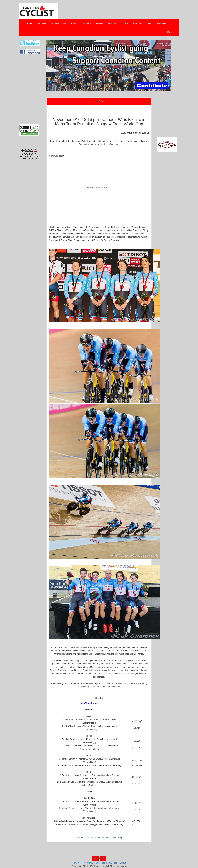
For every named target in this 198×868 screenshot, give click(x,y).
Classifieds (86, 23)
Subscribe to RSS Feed (107, 863)
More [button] (171, 32)
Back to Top (117, 838)
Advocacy (112, 23)
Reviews (100, 23)
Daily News (42, 23)
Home (29, 23)
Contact (91, 863)
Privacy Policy (79, 863)
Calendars (137, 23)
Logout (123, 863)
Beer (149, 23)
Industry (125, 23)
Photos (74, 23)
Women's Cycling (58, 23)
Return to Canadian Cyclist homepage (93, 838)
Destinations (161, 23)
